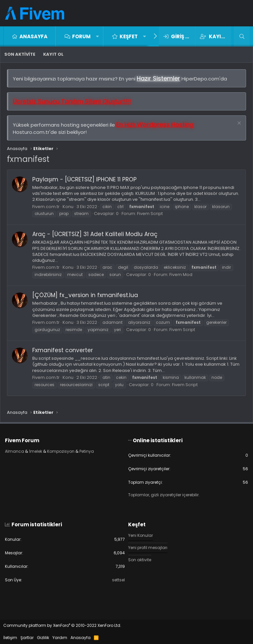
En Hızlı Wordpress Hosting (155, 124)
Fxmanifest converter (63, 350)
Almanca (14, 451)
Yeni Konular (141, 536)
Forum (81, 36)
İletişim (10, 638)
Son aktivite (20, 54)
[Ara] (242, 36)
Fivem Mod (181, 275)
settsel (118, 580)
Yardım (60, 638)
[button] (97, 36)
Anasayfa (33, 36)
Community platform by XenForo (62, 625)
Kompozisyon (61, 451)
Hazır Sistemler (158, 78)
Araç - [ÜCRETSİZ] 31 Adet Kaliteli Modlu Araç (95, 234)
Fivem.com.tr (46, 207)
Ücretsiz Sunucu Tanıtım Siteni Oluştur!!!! (72, 101)
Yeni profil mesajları (148, 548)
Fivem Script (150, 214)
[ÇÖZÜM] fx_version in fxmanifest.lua (85, 295)
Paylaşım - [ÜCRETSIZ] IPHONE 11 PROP (84, 179)
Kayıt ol (53, 54)
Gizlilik (43, 638)
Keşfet (129, 36)
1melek (36, 451)
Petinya (87, 451)
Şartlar (27, 638)
